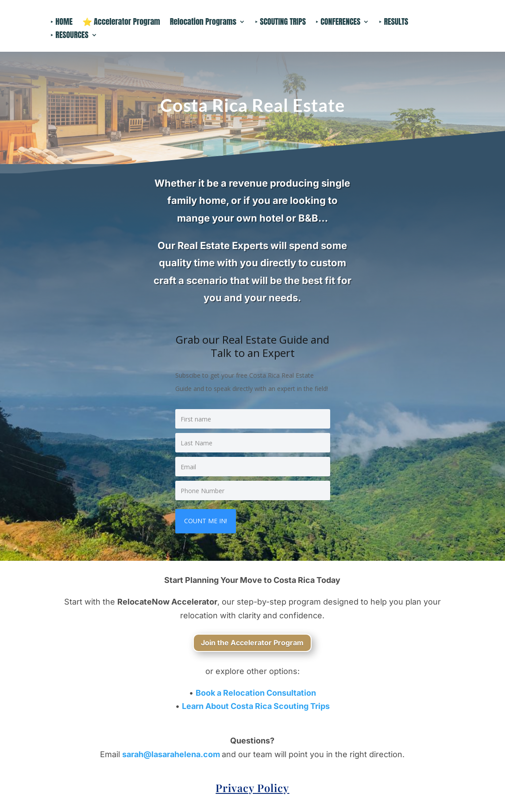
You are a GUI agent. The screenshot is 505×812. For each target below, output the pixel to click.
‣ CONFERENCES (338, 23)
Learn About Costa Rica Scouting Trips (256, 706)
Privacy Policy (252, 788)
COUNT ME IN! (206, 521)
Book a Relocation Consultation (256, 693)
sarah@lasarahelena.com (172, 754)
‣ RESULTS (393, 23)
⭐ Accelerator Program (121, 23)
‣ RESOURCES (69, 36)
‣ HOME (62, 23)
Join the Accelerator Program (252, 643)
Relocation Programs (203, 23)
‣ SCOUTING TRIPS (280, 23)
